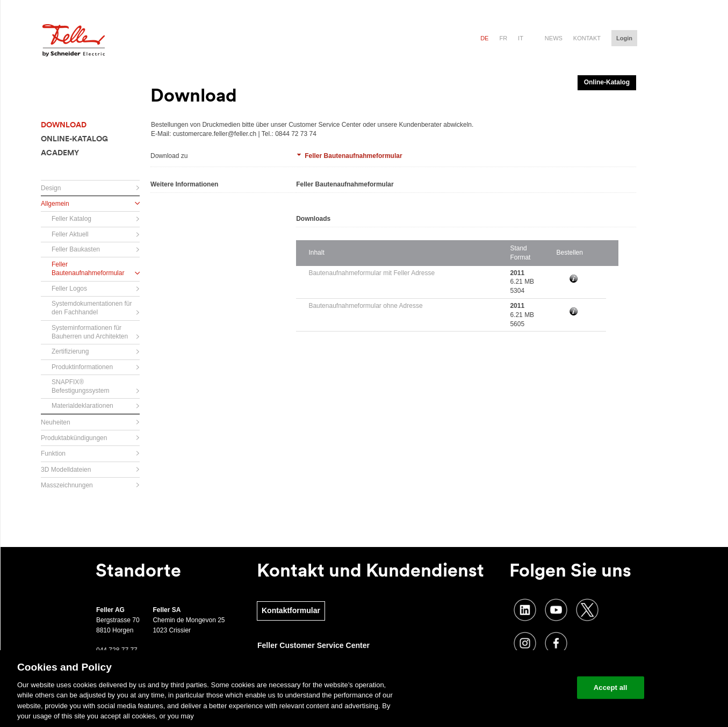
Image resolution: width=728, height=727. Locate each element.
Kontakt (587, 38)
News (554, 38)
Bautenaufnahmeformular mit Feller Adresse (372, 273)
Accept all (611, 688)
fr (503, 38)
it (521, 38)
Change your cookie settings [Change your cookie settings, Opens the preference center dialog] (519, 688)
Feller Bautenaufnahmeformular (353, 156)
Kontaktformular (291, 610)
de (484, 38)
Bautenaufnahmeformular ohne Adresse (365, 306)
